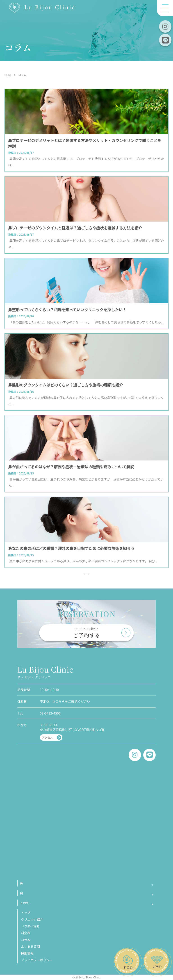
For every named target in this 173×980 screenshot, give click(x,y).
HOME (8, 75)
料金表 (26, 933)
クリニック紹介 (32, 919)
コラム (26, 940)
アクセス (47, 737)
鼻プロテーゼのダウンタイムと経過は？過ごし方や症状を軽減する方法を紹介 (75, 228)
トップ (26, 913)
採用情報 (27, 953)
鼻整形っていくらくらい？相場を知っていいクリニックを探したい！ (67, 310)
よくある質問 (30, 946)
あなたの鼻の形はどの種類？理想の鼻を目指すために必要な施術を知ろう (71, 548)
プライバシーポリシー (37, 960)
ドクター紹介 (30, 926)
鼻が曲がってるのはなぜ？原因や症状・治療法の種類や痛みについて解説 (71, 467)
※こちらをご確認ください (71, 701)
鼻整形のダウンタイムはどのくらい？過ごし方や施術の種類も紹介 (66, 385)
